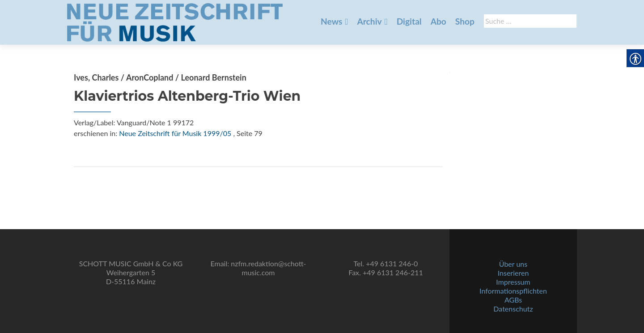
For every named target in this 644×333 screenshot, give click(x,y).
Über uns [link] (513, 264)
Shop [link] (465, 21)
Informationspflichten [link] (513, 291)
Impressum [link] (513, 282)
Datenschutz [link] (513, 309)
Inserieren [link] (513, 273)
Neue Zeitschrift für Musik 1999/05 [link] (175, 133)
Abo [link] (439, 21)
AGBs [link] (513, 300)
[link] (175, 21)
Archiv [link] (369, 21)
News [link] (331, 21)
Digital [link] (409, 21)
